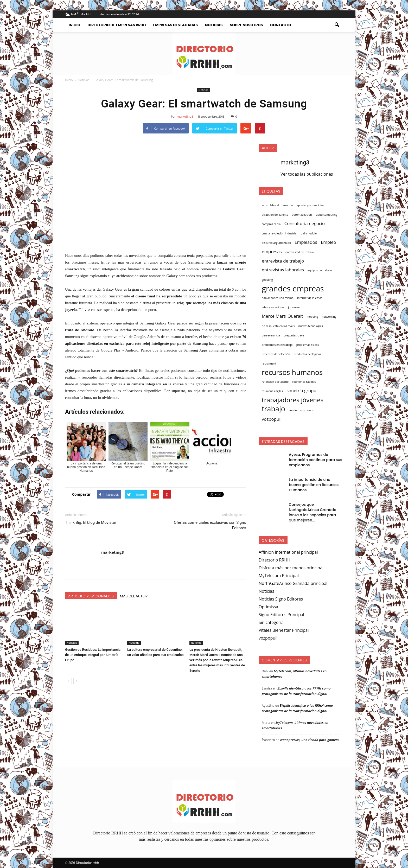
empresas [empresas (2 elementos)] (272, 251)
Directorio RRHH (275, 560)
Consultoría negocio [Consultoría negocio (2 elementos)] (305, 223)
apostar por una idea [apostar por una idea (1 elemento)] (310, 205)
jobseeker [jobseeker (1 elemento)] (294, 307)
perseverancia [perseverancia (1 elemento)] (271, 335)
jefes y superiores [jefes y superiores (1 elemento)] (273, 307)
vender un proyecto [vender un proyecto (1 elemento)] (301, 410)
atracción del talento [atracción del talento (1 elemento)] (275, 215)
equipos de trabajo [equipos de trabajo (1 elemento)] (320, 270)
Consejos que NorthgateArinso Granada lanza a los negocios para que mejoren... (313, 512)
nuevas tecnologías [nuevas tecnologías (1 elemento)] (311, 326)
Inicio (75, 25)
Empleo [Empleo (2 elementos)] (329, 242)
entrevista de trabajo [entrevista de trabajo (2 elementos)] (283, 261)
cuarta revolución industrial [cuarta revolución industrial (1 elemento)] (279, 233)
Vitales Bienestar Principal (284, 630)
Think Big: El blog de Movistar (91, 522)
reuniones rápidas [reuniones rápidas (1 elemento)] (304, 382)
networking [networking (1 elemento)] (329, 317)
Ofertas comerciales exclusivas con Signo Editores (210, 525)
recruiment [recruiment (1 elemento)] (269, 363)
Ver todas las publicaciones (307, 174)
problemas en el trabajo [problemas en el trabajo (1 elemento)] (277, 345)
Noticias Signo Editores (281, 599)
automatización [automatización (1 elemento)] (302, 215)
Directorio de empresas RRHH (117, 25)
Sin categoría (271, 622)
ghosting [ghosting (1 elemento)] (267, 280)
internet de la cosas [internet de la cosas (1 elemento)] (310, 298)
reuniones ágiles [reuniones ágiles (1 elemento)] (272, 391)
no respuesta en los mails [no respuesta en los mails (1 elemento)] (278, 326)
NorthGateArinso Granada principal (293, 583)
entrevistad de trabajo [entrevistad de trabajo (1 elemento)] (300, 252)
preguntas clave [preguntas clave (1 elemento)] (294, 335)
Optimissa (268, 607)
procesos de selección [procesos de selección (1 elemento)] (276, 354)
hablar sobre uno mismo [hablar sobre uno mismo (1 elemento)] (278, 298)
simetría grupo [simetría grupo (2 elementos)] (301, 390)
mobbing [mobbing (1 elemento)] (312, 317)
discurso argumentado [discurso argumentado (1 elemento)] (276, 243)
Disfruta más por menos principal (291, 568)
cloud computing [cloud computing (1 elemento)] (326, 215)
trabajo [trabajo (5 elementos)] (273, 409)
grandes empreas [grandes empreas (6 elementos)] (293, 289)
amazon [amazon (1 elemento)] (288, 205)
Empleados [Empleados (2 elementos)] (306, 242)
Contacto (281, 25)
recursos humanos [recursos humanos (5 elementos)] (292, 372)
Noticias (214, 25)
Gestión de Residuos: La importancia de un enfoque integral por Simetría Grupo (93, 655)
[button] (337, 25)
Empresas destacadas (176, 25)
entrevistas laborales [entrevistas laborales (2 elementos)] (283, 270)
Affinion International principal (288, 552)
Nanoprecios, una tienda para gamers (310, 740)
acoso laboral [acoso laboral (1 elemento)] (270, 205)
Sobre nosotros (247, 25)
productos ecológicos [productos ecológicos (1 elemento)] (307, 354)
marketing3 (185, 117)
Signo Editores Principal (281, 615)
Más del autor (134, 596)
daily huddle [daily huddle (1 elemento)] (309, 233)
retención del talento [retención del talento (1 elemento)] (275, 382)
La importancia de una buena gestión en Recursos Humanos (314, 485)
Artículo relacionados (91, 596)
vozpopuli (268, 638)
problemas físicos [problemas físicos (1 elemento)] (308, 345)
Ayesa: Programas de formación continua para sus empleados (315, 460)
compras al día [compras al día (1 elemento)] (271, 224)
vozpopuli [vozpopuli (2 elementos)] (272, 419)
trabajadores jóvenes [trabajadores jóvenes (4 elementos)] (293, 400)
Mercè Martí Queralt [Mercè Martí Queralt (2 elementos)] (282, 316)
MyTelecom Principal (279, 576)
